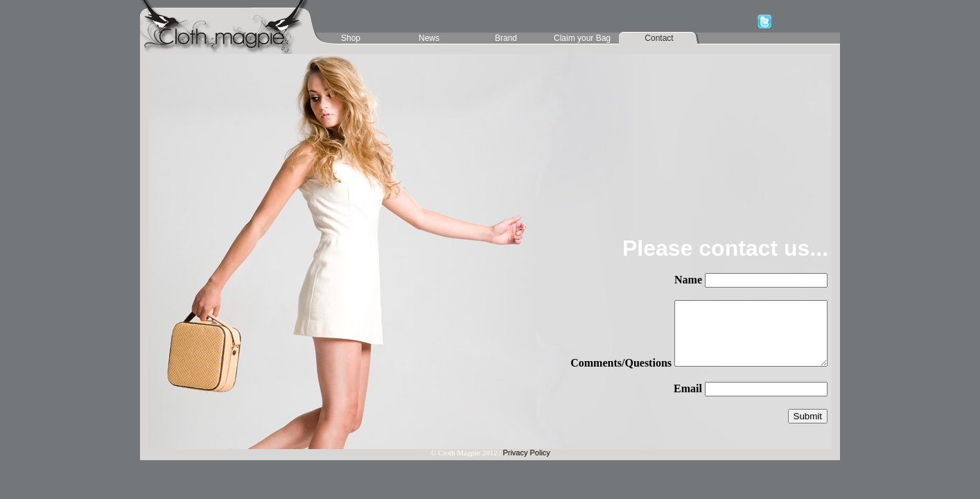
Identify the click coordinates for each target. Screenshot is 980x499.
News (429, 38)
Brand (506, 38)
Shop (351, 38)
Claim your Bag (582, 38)
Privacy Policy (526, 453)
